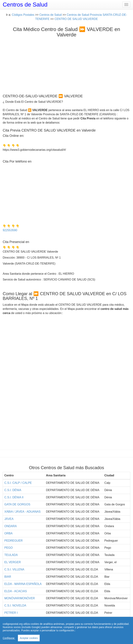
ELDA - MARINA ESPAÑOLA (23, 584)
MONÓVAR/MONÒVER (20, 598)
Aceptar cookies (29, 638)
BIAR (8, 577)
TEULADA (11, 555)
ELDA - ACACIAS (16, 591)
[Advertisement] (66, 65)
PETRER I (11, 613)
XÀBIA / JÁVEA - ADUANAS (22, 512)
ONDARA (10, 526)
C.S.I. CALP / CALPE (18, 483)
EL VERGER (13, 562)
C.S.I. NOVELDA (15, 605)
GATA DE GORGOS (17, 504)
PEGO (9, 548)
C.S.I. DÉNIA (13, 490)
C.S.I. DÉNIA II (14, 497)
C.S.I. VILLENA (14, 569)
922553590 (10, 230)
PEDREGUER (13, 541)
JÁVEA (9, 519)
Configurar (9, 638)
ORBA (8, 533)
